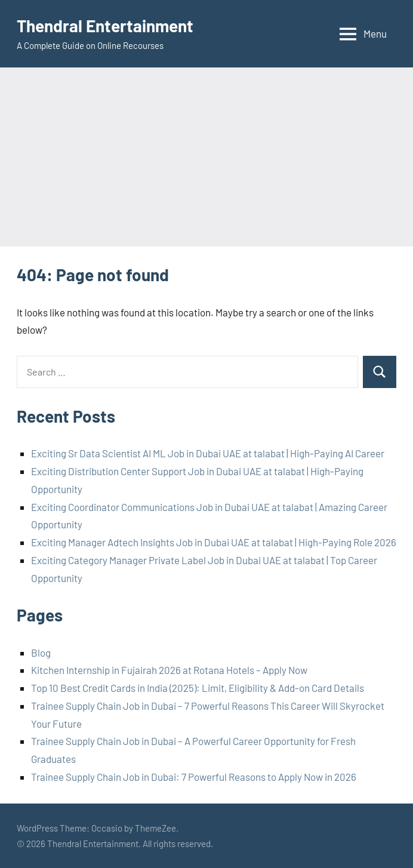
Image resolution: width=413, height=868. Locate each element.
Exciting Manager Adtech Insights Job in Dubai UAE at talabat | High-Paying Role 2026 (214, 542)
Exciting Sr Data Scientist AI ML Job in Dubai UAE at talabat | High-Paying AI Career (208, 453)
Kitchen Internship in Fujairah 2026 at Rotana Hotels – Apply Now (169, 670)
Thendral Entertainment (105, 26)
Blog (41, 652)
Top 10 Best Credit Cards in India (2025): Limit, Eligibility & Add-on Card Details (198, 688)
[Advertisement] (207, 157)
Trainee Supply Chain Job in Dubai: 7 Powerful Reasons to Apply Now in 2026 (194, 777)
